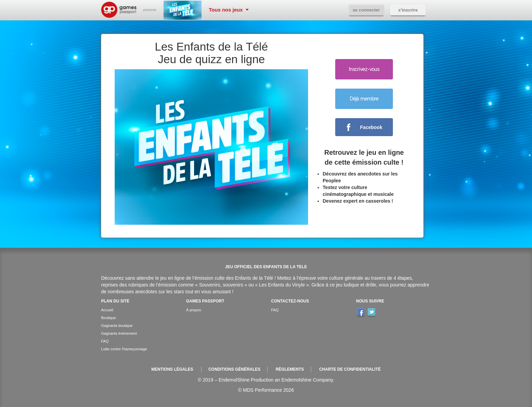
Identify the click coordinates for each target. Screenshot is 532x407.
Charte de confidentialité (350, 369)
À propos (194, 310)
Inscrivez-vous (364, 69)
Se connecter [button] (366, 10)
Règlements (290, 369)
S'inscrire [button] (408, 10)
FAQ (105, 341)
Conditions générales (234, 369)
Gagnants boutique (117, 326)
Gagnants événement (119, 333)
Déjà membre (364, 99)
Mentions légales (172, 369)
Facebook (362, 128)
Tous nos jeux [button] (229, 10)
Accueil (107, 310)
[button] (364, 98)
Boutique (108, 318)
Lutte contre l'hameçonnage (124, 349)
